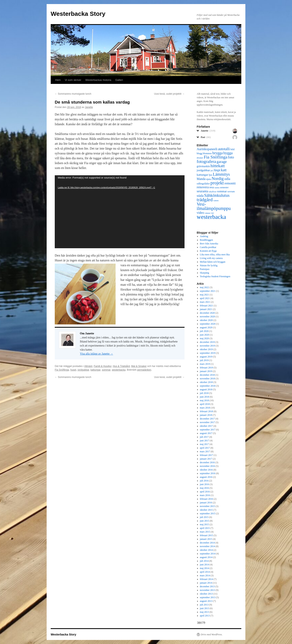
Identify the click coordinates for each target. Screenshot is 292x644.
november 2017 (208, 422)
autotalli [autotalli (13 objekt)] (224, 149)
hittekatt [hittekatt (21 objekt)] (218, 166)
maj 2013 (205, 612)
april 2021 (205, 298)
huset (73, 370)
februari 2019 (207, 368)
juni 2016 (205, 484)
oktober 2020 (206, 320)
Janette (89, 107)
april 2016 (205, 492)
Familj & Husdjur (103, 366)
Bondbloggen (207, 240)
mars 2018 (205, 408)
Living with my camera (211, 258)
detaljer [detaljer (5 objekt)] (200, 158)
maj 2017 (205, 444)
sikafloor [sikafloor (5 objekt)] (213, 192)
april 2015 (205, 528)
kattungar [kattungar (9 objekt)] (202, 175)
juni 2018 (205, 397)
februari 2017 (207, 455)
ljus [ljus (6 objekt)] (210, 175)
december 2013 (207, 586)
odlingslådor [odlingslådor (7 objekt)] (203, 183)
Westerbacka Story (78, 14)
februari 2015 (207, 535)
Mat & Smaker (139, 366)
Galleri (119, 80)
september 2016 (208, 473)
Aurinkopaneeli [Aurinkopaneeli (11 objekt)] (207, 149)
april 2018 (205, 404)
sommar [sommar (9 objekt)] (222, 191)
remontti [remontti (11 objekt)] (230, 183)
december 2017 (207, 419)
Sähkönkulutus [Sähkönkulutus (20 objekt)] (217, 195)
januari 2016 (206, 503)
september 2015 (208, 513)
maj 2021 (205, 295)
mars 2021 (205, 302)
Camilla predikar (208, 247)
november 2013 (208, 590)
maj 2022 (205, 287)
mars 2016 (205, 495)
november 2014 (208, 546)
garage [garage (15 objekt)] (222, 162)
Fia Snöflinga (62, 370)
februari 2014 (207, 579)
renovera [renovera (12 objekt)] (203, 187)
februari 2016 (207, 499)
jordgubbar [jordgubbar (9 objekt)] (203, 170)
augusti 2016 (206, 477)
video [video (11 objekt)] (200, 213)
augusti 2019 (206, 357)
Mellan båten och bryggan (213, 262)
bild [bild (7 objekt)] (232, 149)
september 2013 (208, 597)
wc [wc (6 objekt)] (213, 213)
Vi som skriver (73, 80)
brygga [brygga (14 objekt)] (217, 153)
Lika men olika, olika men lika (215, 255)
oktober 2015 (206, 510)
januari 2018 (206, 415)
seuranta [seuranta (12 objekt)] (202, 191)
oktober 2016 (206, 470)
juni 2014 (205, 565)
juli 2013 (204, 605)
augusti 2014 (206, 557)
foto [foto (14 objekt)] (231, 157)
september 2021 (208, 291)
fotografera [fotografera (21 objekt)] (206, 162)
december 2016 (207, 462)
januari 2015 (206, 539)
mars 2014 (205, 576)
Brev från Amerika (209, 244)
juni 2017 (205, 441)
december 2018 (207, 375)
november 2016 (208, 466)
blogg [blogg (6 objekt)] (199, 153)
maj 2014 (205, 568)
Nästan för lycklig (209, 265)
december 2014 (207, 543)
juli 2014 (204, 561)
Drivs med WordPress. (212, 634)
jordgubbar (83, 370)
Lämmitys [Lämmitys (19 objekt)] (221, 174)
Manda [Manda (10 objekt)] (201, 179)
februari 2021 (207, 306)
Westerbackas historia (98, 80)
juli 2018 (204, 393)
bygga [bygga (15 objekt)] (228, 153)
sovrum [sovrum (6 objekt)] (231, 191)
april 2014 (205, 572)
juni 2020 (205, 335)
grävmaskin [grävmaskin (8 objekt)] (203, 166)
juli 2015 (204, 517)
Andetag (204, 236)
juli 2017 (204, 437)
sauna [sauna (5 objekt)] (217, 188)
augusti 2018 (206, 389)
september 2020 (208, 324)
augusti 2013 (206, 601)
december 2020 (207, 313)
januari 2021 (206, 309)
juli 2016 (204, 481)
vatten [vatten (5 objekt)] (216, 201)
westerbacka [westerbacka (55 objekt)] (211, 217)
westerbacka (119, 370)
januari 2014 (206, 583)
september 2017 (208, 430)
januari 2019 (206, 371)
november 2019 (208, 346)
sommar (106, 370)
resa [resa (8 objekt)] (211, 187)
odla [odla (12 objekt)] (227, 179)
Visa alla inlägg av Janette (97, 354)
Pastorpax (205, 269)
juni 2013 (205, 608)
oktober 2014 (206, 550)
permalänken (144, 370)
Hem (58, 80)
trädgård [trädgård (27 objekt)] (205, 200)
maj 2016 (205, 488)
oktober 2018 (206, 382)
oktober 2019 (206, 349)
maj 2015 (205, 524)
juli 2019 (204, 360)
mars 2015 (205, 532)
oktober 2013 (206, 594)
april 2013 (205, 616)
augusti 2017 (206, 433)
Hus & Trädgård (121, 366)
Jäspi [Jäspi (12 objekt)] (217, 170)
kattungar (95, 370)
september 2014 (208, 554)
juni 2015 (205, 521)
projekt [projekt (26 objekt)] (217, 183)
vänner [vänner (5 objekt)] (208, 213)
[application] (120, 212)
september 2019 (208, 353)
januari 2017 (206, 459)
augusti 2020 (206, 327)
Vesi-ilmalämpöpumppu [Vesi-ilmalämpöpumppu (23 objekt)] (214, 206)
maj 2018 (205, 400)
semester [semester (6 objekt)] (224, 187)
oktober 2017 (206, 426)
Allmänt (88, 366)
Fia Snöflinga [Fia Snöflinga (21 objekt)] (216, 157)
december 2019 (207, 342)
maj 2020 (205, 338)
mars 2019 (205, 364)
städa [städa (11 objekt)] (200, 196)
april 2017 (205, 448)
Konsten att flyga (208, 251)
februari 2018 (207, 411)
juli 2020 (204, 331)
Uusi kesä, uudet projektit (169, 94)
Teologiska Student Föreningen (215, 276)
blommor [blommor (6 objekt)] (207, 153)
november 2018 (208, 379)
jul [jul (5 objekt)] (212, 171)
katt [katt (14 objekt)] (224, 170)
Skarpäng (205, 273)
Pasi (206, 137)
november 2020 (208, 317)
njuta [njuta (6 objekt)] (208, 179)
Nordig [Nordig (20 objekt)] (218, 179)
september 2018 (208, 386)
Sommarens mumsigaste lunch (73, 94)
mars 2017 (205, 451)
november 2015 (208, 506)
